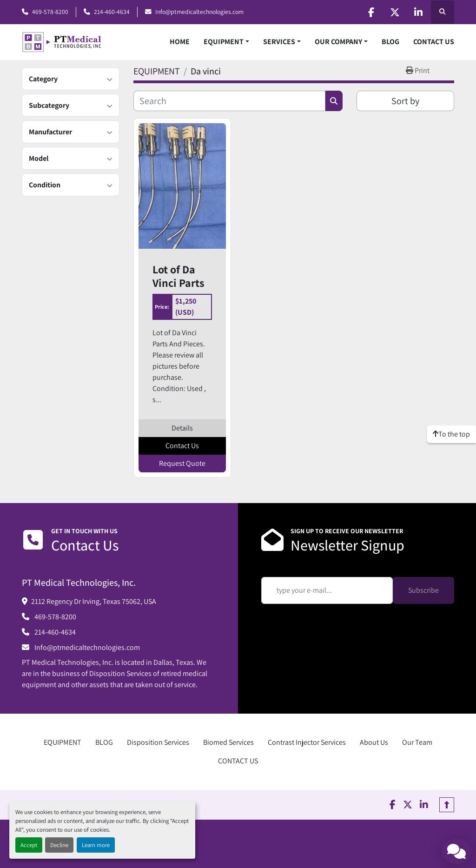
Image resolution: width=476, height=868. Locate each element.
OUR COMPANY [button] (338, 42)
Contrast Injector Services (307, 742)
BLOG (390, 42)
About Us (374, 742)
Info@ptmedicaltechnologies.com (199, 12)
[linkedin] (418, 12)
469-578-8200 (50, 12)
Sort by (405, 101)
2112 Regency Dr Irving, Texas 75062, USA (94, 601)
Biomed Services (228, 742)
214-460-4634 (112, 12)
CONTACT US (434, 42)
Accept (29, 845)
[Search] (229, 101)
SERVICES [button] (279, 42)
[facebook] (371, 12)
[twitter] (395, 12)
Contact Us (182, 446)
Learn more (96, 845)
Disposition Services (158, 742)
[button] (226, 42)
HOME (180, 42)
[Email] (327, 590)
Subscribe (423, 590)
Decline (59, 845)
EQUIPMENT (224, 42)
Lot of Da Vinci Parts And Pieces (179, 276)
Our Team (417, 742)
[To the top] (451, 434)
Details (182, 428)
